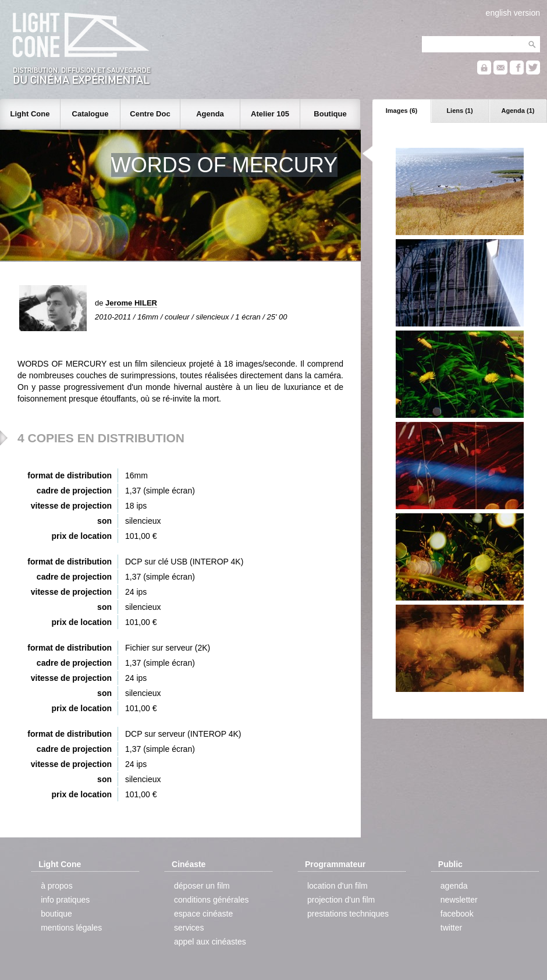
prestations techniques (348, 914)
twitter (451, 928)
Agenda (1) (518, 111)
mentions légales (71, 928)
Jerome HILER (131, 303)
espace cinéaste (203, 914)
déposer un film (202, 886)
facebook (457, 914)
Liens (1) (459, 111)
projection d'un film (341, 900)
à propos (56, 886)
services (189, 928)
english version (513, 13)
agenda (454, 886)
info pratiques (65, 900)
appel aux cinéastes (210, 942)
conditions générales (211, 900)
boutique (56, 914)
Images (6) (402, 111)
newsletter (459, 900)
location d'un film (338, 886)
